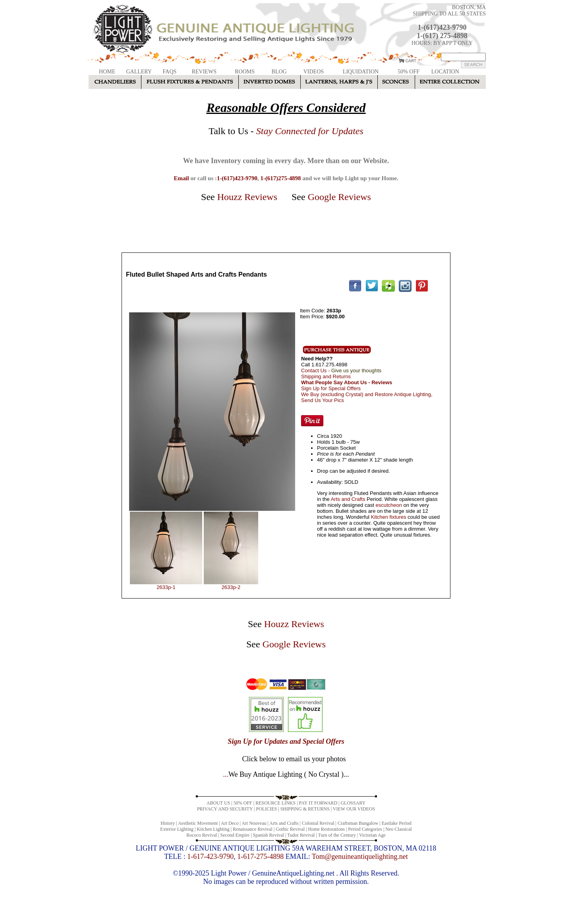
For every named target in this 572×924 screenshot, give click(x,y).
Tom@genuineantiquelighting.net (360, 857)
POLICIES (267, 809)
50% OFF (409, 72)
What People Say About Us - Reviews (347, 382)
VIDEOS (314, 72)
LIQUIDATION (361, 72)
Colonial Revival (318, 823)
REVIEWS (204, 72)
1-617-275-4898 (260, 857)
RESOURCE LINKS (275, 803)
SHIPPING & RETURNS (305, 809)
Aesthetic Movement (198, 823)
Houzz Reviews (247, 197)
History (168, 823)
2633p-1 (166, 587)
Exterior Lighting (177, 829)
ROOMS (245, 72)
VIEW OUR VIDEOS (354, 809)
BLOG (279, 72)
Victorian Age (372, 835)
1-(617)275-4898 (280, 178)
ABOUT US (218, 803)
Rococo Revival (202, 835)
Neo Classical (398, 829)
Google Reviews (339, 197)
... (286, 774)
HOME (107, 72)
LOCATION (445, 72)
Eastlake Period (397, 823)
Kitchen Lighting (213, 829)
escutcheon (389, 505)
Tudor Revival (301, 835)
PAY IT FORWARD (318, 803)
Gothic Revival (290, 829)
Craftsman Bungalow (358, 823)
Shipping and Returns (326, 376)
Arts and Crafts (348, 499)
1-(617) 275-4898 (442, 36)
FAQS (170, 72)
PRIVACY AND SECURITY (225, 809)
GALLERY (139, 72)
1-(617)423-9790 (442, 27)
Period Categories (365, 829)
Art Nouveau (254, 823)
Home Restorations (327, 829)
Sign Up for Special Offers (331, 388)
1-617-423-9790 (210, 857)
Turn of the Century (337, 835)
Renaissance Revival (253, 829)
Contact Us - (341, 371)
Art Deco (230, 823)
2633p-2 (231, 587)
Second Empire (235, 835)
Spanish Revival (269, 835)
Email (181, 178)
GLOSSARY (353, 803)
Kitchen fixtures (389, 517)
